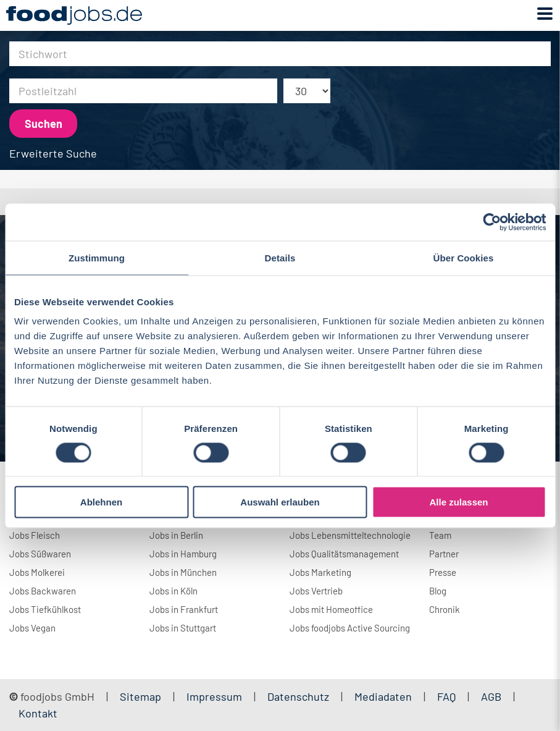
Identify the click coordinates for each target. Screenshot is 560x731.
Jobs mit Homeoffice (331, 609)
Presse (443, 572)
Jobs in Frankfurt (184, 609)
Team (440, 535)
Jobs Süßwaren (40, 554)
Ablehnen (101, 502)
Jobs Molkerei (37, 572)
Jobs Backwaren (43, 591)
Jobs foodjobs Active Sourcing (350, 628)
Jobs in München (183, 572)
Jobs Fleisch (35, 535)
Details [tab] (280, 257)
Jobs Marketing (320, 572)
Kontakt (38, 713)
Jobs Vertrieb (316, 591)
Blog (438, 591)
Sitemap (140, 696)
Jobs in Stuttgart (183, 628)
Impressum (214, 696)
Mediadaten (383, 696)
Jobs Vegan (32, 628)
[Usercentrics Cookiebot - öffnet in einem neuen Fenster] (492, 222)
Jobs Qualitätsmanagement (344, 554)
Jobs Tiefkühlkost (45, 609)
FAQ (446, 696)
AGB (492, 696)
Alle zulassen (458, 502)
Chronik (445, 609)
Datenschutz (299, 696)
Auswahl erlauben (280, 502)
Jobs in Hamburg (183, 554)
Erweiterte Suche (53, 153)
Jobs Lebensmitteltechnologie (350, 535)
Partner (444, 554)
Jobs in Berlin (176, 535)
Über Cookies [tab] (464, 257)
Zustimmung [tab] (97, 257)
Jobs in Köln (173, 591)
